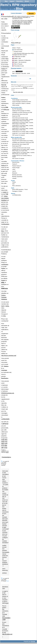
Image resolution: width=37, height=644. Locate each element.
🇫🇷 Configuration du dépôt (19, 56)
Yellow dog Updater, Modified (5, 198)
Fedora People (16, 168)
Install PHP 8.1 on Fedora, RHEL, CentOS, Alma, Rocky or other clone (23, 129)
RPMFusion (5, 288)
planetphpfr (13, 88)
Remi (7, 452)
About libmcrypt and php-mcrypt (20, 118)
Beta (12, 85)
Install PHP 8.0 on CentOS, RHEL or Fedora (23, 132)
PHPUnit (23, 86)
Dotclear (33, 641)
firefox (17, 85)
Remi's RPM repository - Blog (18, 7)
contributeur (5, 264)
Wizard (27, 1)
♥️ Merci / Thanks (16, 48)
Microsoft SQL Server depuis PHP (21, 144)
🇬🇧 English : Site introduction (19, 62)
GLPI (26, 85)
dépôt (5, 192)
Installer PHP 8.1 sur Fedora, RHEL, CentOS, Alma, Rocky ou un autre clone (23, 153)
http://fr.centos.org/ (7, 634)
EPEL (7, 306)
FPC (4, 316)
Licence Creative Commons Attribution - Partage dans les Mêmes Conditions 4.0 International (22, 23)
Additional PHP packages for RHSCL (21, 111)
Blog (6, 1)
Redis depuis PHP (17, 146)
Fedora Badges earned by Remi (20, 100)
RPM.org (6, 109)
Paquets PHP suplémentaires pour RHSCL (23, 141)
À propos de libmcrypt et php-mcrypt (21, 148)
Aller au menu (13, 9)
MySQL (13, 86)
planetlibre (30, 86)
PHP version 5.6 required (18, 135)
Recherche (14, 76)
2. (2, 578)
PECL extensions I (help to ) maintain (21, 103)
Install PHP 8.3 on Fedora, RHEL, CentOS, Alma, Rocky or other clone (23, 123)
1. (2, 461)
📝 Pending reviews (17, 52)
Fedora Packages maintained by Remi (22, 102)
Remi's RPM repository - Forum (20, 189)
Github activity (16, 105)
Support (12, 1)
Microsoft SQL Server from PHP (20, 114)
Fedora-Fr (15, 164)
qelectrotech (18, 88)
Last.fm (14, 171)
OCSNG (16, 86)
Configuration (5, 224)
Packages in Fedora (17, 191)
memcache (31, 85)
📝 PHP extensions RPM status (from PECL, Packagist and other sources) (23, 54)
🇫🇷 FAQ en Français (17, 64)
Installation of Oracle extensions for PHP (22, 113)
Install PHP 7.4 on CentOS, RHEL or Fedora (23, 133)
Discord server (16, 162)
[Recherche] (20, 79)
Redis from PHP (16, 116)
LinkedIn (14, 178)
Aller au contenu (4, 9)
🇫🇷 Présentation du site (18, 66)
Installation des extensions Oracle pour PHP (23, 142)
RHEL (22, 88)
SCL (28, 88)
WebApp (13, 90)
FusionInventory (22, 85)
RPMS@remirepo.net (8, 393)
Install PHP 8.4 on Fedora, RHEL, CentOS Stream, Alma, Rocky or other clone (23, 120)
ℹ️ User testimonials (17, 50)
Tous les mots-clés (18, 92)
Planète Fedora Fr (17, 166)
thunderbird (32, 88)
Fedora (3, 69)
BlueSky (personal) (17, 175)
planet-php (26, 86)
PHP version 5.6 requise (18, 158)
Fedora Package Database (4, 297)
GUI (28, 85)
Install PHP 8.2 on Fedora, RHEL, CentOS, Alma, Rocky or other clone (23, 126)
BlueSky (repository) (17, 177)
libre (3, 48)
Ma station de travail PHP (18, 139)
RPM (25, 88)
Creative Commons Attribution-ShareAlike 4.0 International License (23, 17)
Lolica (14, 169)
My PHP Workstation (17, 109)
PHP (3, 306)
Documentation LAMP (6, 619)
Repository (20, 1)
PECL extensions (16, 186)
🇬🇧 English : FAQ (16, 58)
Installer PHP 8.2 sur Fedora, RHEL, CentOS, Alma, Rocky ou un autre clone (23, 150)
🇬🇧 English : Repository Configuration (21, 60)
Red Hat (4, 85)
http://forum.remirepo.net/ (9, 356)
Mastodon (15, 173)
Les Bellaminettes (17, 195)
